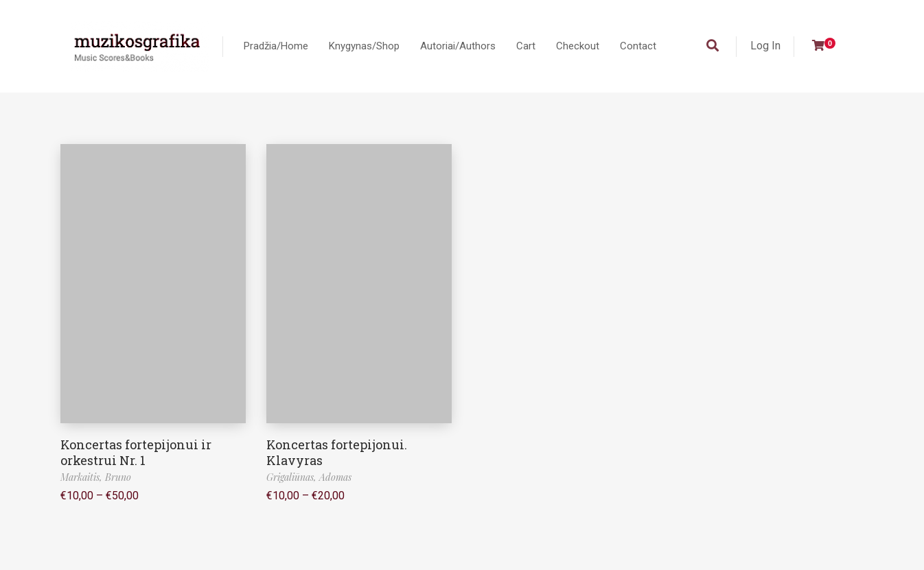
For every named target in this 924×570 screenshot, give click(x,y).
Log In (765, 46)
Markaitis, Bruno (96, 477)
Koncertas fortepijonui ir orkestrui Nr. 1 (136, 452)
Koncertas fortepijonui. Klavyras (337, 452)
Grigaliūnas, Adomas (309, 477)
